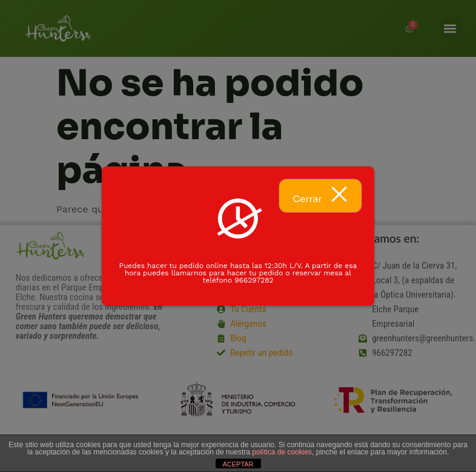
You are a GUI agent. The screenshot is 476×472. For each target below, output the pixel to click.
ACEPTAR (238, 464)
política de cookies (282, 452)
